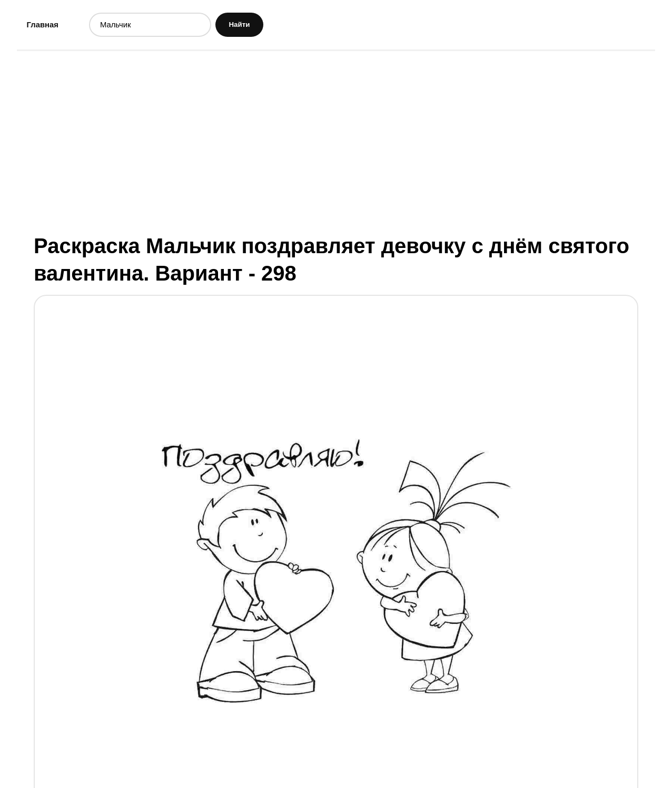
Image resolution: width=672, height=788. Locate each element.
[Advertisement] (336, 144)
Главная (45, 26)
